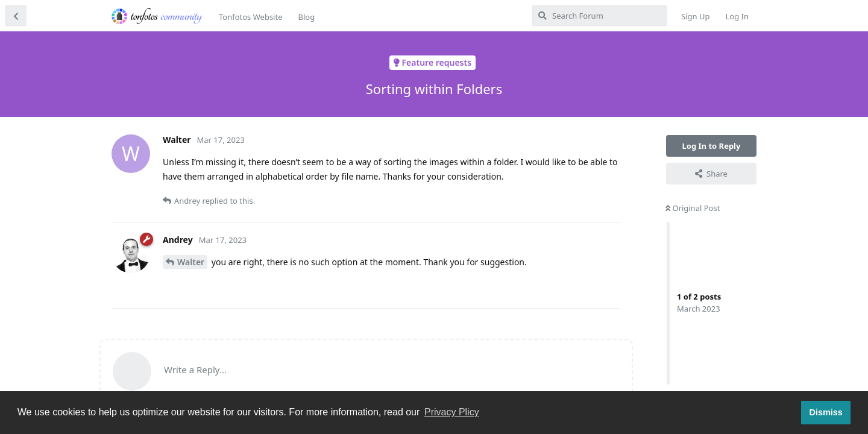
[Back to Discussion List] (16, 16)
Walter (191, 262)
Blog (306, 17)
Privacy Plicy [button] (452, 412)
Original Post (693, 208)
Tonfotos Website (250, 17)
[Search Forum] (599, 16)
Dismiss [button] (826, 412)
